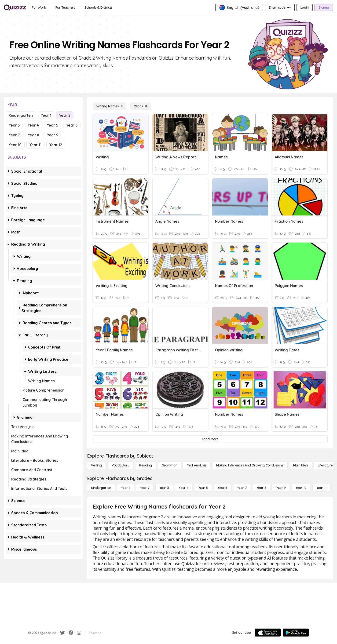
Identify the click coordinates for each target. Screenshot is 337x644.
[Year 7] (242, 488)
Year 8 (33, 135)
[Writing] (96, 465)
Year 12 (56, 145)
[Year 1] (125, 488)
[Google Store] (296, 633)
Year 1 (46, 115)
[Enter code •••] (280, 7)
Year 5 (53, 125)
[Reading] (146, 465)
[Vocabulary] (121, 465)
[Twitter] (62, 633)
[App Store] (268, 633)
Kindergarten (21, 115)
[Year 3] (164, 488)
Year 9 (53, 135)
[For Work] (39, 7)
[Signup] (324, 7)
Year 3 (14, 125)
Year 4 (33, 125)
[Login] (305, 7)
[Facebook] (71, 633)
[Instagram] (79, 633)
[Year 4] (184, 488)
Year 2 (65, 115)
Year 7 (14, 135)
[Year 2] (141, 106)
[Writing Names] (110, 106)
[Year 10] (301, 488)
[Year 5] (203, 488)
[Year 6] (222, 488)
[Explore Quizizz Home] (15, 7)
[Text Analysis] (197, 465)
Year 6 (72, 125)
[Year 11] (321, 488)
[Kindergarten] (101, 488)
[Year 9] (281, 488)
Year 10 (15, 145)
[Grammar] (169, 465)
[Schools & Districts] (98, 7)
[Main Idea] (301, 465)
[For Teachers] (65, 7)
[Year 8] (262, 488)
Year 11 (35, 145)
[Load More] (210, 439)
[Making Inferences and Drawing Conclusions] (250, 465)
